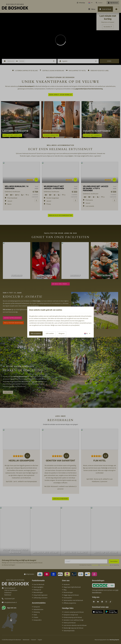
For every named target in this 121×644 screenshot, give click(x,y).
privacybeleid (75, 325)
